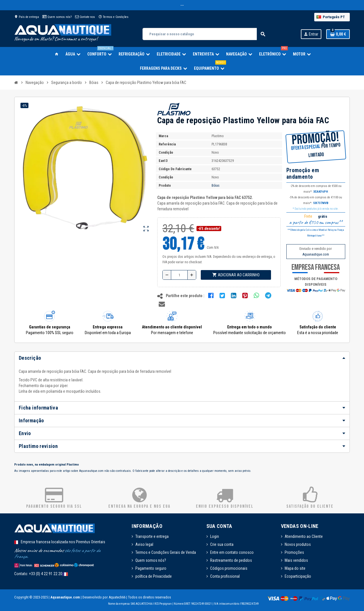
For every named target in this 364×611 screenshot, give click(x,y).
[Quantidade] (179, 275)
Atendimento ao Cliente (304, 536)
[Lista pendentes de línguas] (332, 17)
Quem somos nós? (57, 17)
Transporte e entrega (152, 536)
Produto (165, 186)
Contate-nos (85, 17)
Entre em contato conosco (232, 552)
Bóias (216, 186)
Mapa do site (295, 568)
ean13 (163, 161)
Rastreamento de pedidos (231, 560)
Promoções (294, 552)
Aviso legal (144, 544)
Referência (167, 144)
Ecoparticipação (298, 576)
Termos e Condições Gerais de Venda (166, 552)
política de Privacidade (154, 576)
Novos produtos (298, 544)
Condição (166, 153)
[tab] (182, 358)
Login (215, 536)
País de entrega (27, 17)
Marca (163, 136)
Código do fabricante (175, 169)
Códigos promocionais (229, 568)
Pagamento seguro (151, 568)
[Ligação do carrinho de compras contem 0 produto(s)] (338, 34)
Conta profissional (225, 576)
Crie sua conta (222, 544)
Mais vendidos (296, 560)
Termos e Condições (113, 17)
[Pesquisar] (206, 34)
